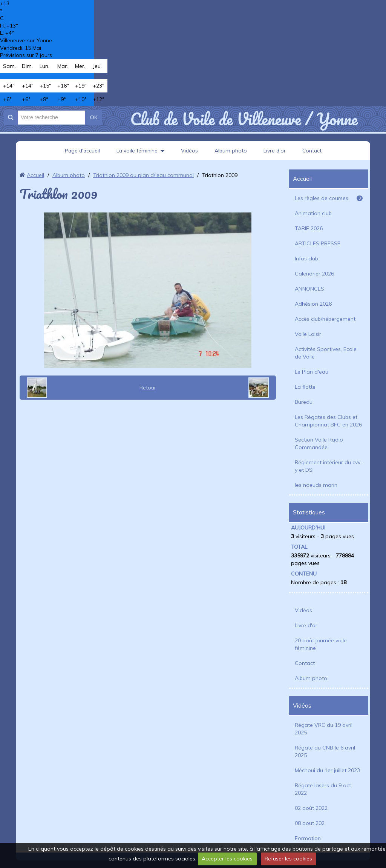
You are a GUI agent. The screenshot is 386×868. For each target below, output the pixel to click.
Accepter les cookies (227, 859)
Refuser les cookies (288, 859)
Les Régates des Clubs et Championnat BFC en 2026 (328, 421)
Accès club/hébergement (325, 319)
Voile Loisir (308, 334)
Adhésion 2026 (313, 304)
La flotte (305, 387)
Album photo (231, 151)
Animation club (313, 213)
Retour (148, 388)
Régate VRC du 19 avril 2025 (324, 729)
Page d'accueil (81, 151)
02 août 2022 (311, 808)
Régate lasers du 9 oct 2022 (323, 789)
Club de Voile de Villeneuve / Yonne (244, 119)
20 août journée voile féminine (321, 644)
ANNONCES (309, 289)
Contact (313, 151)
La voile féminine (137, 151)
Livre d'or (275, 151)
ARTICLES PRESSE (318, 243)
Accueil (35, 175)
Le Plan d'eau (312, 372)
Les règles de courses (329, 198)
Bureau (304, 402)
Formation (308, 838)
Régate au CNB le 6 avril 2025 (325, 751)
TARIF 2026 (309, 228)
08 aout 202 (310, 823)
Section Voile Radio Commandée (319, 443)
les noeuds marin (316, 485)
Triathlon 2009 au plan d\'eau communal (143, 175)
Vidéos (190, 151)
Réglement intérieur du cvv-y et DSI (329, 466)
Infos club (306, 259)
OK (94, 117)
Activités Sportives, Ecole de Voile (326, 353)
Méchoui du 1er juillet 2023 (327, 770)
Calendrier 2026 (314, 274)
